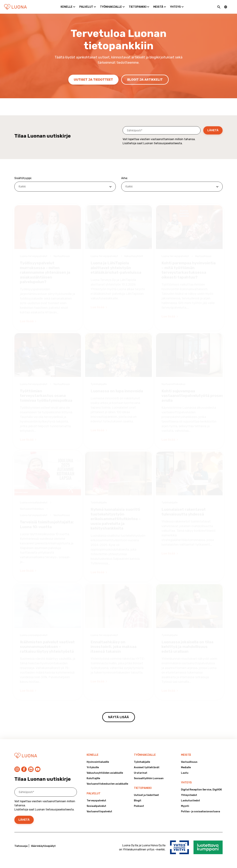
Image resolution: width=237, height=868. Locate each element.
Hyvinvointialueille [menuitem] (98, 762)
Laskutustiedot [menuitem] (191, 801)
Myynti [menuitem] (185, 806)
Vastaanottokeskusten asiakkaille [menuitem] (107, 784)
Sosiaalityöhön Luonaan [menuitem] (149, 778)
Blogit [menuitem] (138, 801)
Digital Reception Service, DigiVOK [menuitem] (201, 790)
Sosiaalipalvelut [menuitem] (96, 806)
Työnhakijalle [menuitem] (145, 755)
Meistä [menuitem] (186, 755)
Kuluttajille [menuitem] (93, 778)
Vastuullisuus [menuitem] (189, 762)
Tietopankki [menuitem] (143, 788)
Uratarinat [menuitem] (141, 773)
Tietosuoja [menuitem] (21, 846)
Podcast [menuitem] (139, 806)
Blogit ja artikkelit (145, 80)
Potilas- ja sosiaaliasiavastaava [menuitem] (201, 812)
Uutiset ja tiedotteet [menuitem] (146, 795)
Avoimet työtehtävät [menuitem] (147, 767)
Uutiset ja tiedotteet (93, 80)
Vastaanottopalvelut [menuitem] (99, 812)
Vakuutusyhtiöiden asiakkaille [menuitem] (105, 773)
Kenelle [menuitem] (93, 755)
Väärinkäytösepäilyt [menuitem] (43, 846)
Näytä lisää (119, 717)
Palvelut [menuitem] (94, 793)
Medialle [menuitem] (186, 767)
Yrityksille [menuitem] (93, 767)
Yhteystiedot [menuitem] (189, 795)
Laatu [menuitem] (185, 773)
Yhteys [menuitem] (186, 782)
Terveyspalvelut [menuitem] (96, 801)
